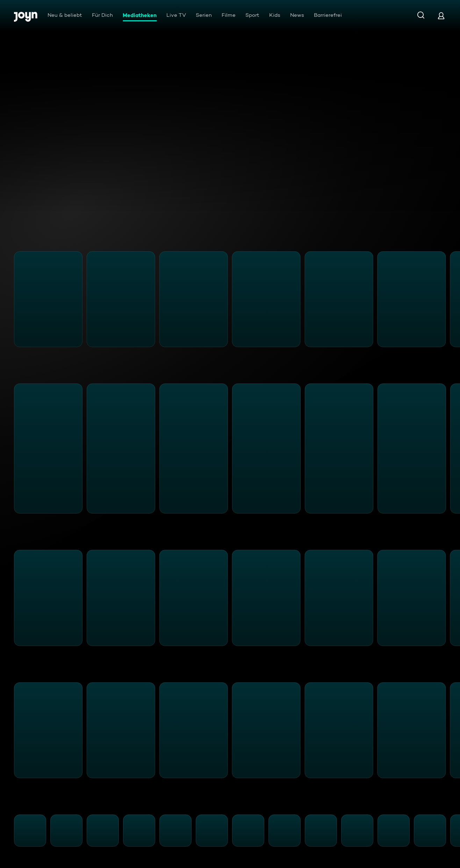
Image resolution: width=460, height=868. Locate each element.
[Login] (441, 16)
